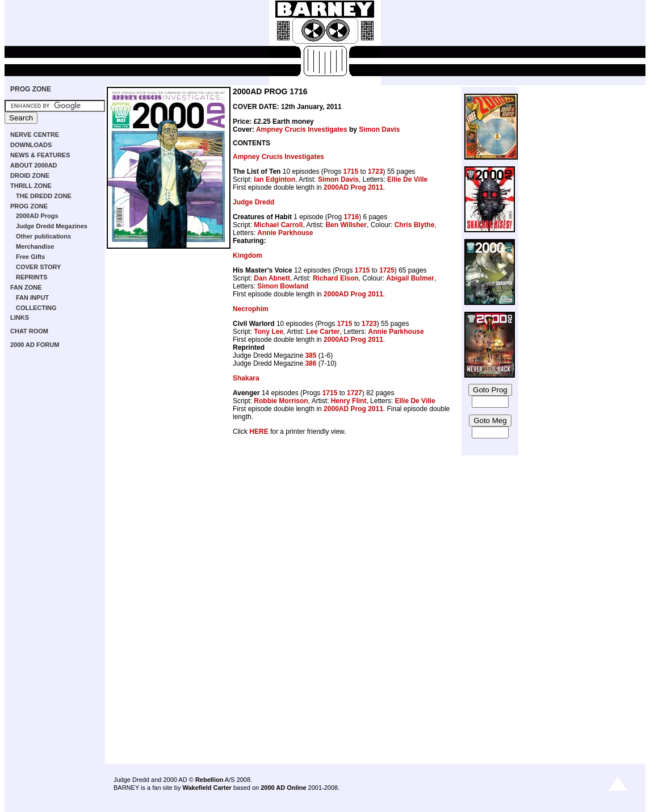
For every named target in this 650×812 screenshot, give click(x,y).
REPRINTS (32, 277)
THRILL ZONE (31, 186)
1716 (351, 217)
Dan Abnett (272, 278)
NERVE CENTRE (35, 135)
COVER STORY (38, 267)
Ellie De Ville (407, 179)
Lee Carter (323, 332)
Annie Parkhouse (285, 233)
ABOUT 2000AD (34, 165)
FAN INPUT (32, 298)
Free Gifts (30, 257)
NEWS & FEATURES (40, 155)
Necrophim (251, 309)
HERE (259, 432)
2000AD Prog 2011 (353, 187)
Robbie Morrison (281, 401)
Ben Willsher (346, 225)
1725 (387, 270)
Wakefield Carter (207, 788)
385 (311, 355)
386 (311, 363)
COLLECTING (36, 308)
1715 (351, 171)
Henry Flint (349, 401)
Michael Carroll (278, 225)
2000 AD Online (283, 788)
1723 (376, 171)
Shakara (246, 378)
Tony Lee (269, 332)
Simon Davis (379, 129)
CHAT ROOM (29, 331)
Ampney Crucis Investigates (302, 129)
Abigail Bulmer (410, 278)
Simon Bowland (283, 286)
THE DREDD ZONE (44, 196)
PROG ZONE (31, 89)
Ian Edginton (274, 179)
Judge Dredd (253, 202)
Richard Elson (336, 278)
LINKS (20, 317)
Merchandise (35, 246)
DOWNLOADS (31, 145)
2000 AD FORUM (35, 345)
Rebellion (209, 780)
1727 (355, 393)
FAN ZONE (26, 287)
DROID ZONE (30, 175)
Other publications (43, 236)
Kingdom (248, 256)
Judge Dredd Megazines (52, 226)
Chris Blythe (415, 225)
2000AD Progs (37, 216)
